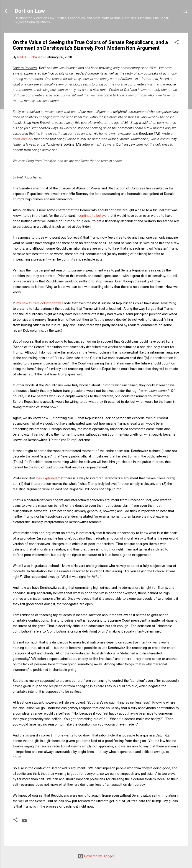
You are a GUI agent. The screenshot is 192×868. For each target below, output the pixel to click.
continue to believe (92, 216)
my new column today (38, 303)
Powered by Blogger (96, 856)
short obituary (23, 139)
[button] (177, 43)
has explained (47, 478)
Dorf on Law (30, 11)
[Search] (186, 12)
